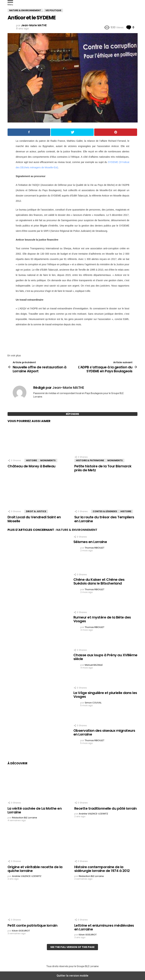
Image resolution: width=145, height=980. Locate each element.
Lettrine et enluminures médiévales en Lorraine (104, 927)
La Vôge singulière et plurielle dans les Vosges (105, 695)
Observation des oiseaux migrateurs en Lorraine (104, 733)
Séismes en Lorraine (90, 542)
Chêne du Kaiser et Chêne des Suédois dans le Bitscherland (99, 582)
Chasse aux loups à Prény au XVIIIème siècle (105, 657)
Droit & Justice (36, 511)
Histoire (31, 460)
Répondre (72, 414)
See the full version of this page (72, 947)
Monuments (48, 460)
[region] (73, 339)
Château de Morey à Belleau (31, 466)
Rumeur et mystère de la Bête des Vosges (102, 619)
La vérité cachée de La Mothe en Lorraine (35, 810)
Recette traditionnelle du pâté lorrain (106, 808)
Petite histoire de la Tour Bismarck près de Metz (103, 468)
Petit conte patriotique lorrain (33, 925)
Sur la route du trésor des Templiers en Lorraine (104, 519)
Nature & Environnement (77, 530)
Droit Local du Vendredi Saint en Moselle (34, 519)
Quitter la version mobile (72, 976)
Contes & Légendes (105, 511)
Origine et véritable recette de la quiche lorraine (35, 869)
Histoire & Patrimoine (90, 460)
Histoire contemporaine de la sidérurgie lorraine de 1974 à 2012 (102, 869)
